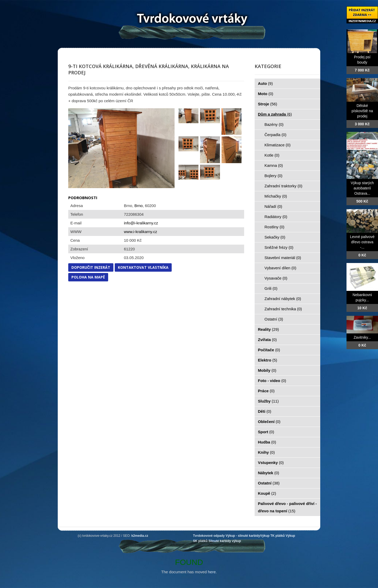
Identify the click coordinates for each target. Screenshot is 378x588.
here (212, 572)
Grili (271, 288)
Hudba (267, 442)
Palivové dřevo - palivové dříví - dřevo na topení (287, 507)
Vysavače (276, 278)
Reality (269, 329)
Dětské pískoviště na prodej (362, 111)
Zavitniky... (362, 337)
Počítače (269, 350)
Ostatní (274, 319)
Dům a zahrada (275, 114)
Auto (266, 83)
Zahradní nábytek (283, 299)
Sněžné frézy (279, 247)
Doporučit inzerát (91, 267)
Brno (139, 206)
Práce (266, 391)
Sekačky (275, 237)
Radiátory (276, 217)
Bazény (274, 124)
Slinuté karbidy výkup (225, 541)
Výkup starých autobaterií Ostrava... (362, 188)
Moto (266, 94)
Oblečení (269, 422)
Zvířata (267, 340)
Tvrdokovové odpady (209, 536)
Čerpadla (275, 135)
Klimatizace (278, 145)
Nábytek (269, 473)
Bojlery (274, 176)
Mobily (267, 370)
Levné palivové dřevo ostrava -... (362, 242)
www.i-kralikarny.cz (140, 232)
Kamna (274, 165)
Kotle (272, 155)
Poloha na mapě (88, 277)
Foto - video (272, 381)
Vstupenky (271, 463)
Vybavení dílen (280, 268)
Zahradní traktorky (283, 186)
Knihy (266, 452)
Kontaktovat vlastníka (143, 267)
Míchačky (276, 196)
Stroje (268, 104)
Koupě (267, 493)
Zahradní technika (283, 309)
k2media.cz (140, 536)
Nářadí (274, 206)
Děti (265, 411)
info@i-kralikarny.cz (141, 223)
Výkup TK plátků (272, 536)
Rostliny (275, 227)
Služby (268, 401)
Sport (266, 432)
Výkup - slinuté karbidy (243, 536)
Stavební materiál (283, 258)
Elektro (268, 360)
